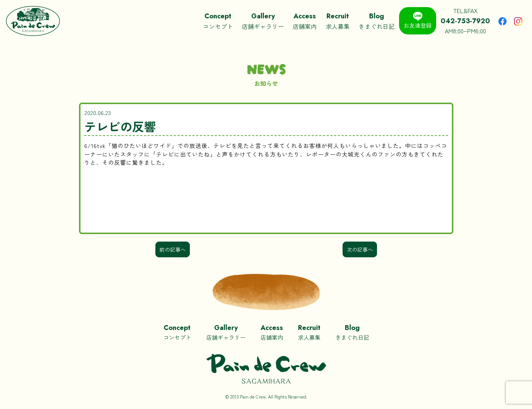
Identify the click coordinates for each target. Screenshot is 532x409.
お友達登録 (418, 20)
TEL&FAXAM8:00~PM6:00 (465, 21)
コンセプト (218, 21)
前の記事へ (173, 249)
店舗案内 (305, 21)
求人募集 (338, 21)
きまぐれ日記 (377, 21)
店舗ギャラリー (263, 21)
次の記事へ (360, 249)
